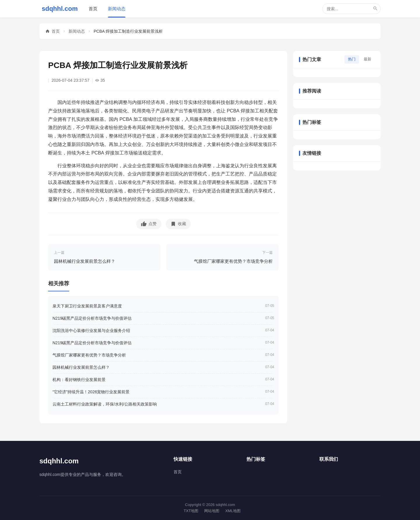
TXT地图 (191, 511)
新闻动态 (117, 9)
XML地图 (233, 511)
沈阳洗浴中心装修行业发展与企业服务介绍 (91, 331)
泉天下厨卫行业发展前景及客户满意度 (87, 306)
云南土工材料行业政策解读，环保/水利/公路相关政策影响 (105, 404)
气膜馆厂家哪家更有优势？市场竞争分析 (89, 355)
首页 (93, 9)
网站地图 (212, 511)
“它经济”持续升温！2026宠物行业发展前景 (91, 392)
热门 (352, 59)
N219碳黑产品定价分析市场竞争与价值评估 (92, 318)
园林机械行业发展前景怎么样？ (81, 367)
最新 (367, 59)
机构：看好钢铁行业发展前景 (79, 380)
